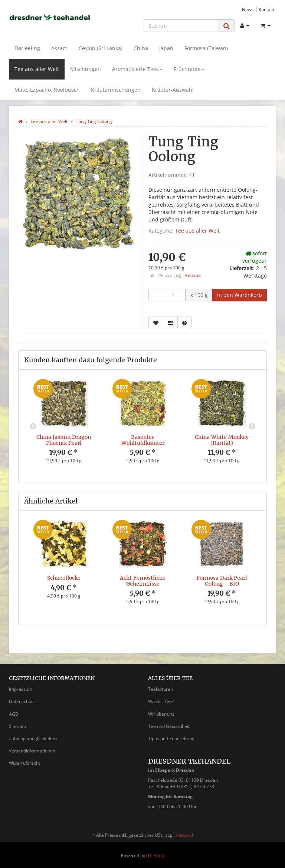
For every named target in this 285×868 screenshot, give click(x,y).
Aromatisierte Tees (137, 69)
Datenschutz (22, 701)
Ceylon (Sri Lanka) (101, 48)
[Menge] (167, 295)
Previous (33, 427)
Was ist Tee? (161, 701)
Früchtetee (189, 69)
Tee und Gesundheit (169, 726)
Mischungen (86, 69)
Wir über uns (161, 714)
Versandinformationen (32, 751)
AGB (14, 714)
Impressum (21, 689)
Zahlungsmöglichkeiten (33, 739)
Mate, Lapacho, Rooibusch (47, 90)
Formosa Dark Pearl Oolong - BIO (222, 581)
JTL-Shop (155, 856)
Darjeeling (27, 48)
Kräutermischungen (116, 90)
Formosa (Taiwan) (206, 48)
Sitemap (17, 726)
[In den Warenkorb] (240, 295)
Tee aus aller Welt (37, 69)
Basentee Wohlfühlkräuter (143, 440)
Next (252, 427)
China (141, 48)
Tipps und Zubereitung (171, 739)
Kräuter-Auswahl (173, 90)
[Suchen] (181, 26)
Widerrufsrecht (24, 763)
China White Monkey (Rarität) (222, 440)
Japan (166, 48)
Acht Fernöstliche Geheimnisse (143, 581)
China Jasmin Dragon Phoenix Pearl (64, 440)
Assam (59, 48)
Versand (193, 275)
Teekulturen (160, 689)
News (248, 9)
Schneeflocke (64, 578)
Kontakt (266, 9)
